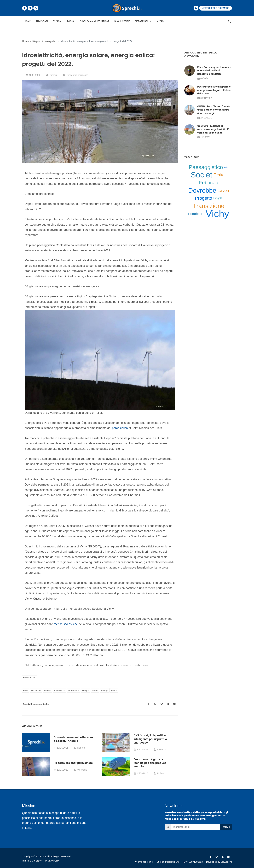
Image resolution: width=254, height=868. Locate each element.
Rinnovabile (60, 690)
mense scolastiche (66, 624)
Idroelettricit (73, 690)
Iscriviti (226, 827)
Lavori (223, 190)
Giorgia (51, 75)
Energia (48, 690)
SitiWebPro (226, 862)
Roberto (80, 748)
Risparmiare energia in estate (73, 763)
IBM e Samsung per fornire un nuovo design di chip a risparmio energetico (214, 70)
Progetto (204, 198)
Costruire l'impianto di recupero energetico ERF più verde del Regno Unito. (213, 129)
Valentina (160, 750)
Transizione (209, 206)
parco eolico (120, 428)
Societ (201, 175)
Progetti (218, 198)
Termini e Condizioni (32, 861)
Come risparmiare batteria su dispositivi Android (73, 739)
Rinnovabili (36, 690)
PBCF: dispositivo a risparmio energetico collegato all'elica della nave (214, 90)
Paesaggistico (206, 167)
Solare (95, 690)
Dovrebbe (202, 190)
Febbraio (209, 183)
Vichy (217, 214)
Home (26, 41)
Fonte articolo (30, 677)
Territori (220, 175)
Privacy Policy (52, 861)
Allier (227, 167)
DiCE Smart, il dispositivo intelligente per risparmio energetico (150, 739)
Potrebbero (196, 214)
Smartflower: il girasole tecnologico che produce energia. (150, 763)
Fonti (26, 690)
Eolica (114, 690)
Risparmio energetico (45, 41)
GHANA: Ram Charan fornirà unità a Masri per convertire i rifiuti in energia (214, 110)
